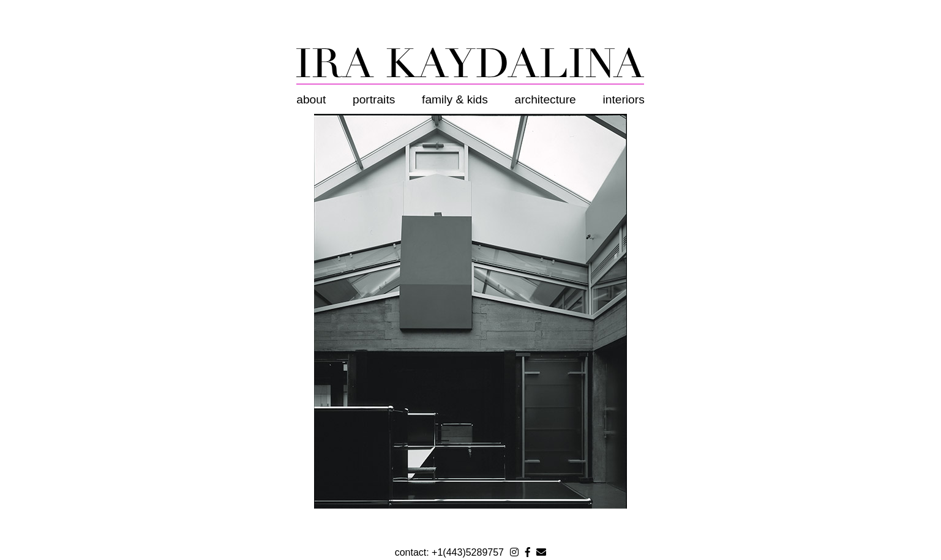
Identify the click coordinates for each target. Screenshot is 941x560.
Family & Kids (455, 99)
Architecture (545, 99)
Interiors (624, 99)
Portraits (374, 99)
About (311, 99)
